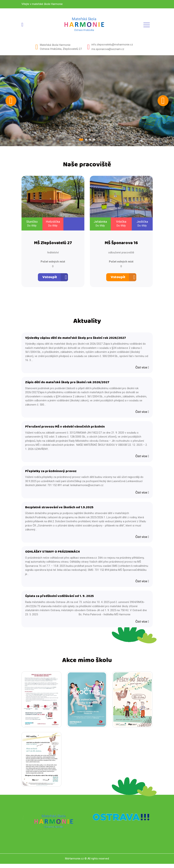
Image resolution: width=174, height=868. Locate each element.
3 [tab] (90, 140)
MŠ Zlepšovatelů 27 (53, 244)
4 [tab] (93, 140)
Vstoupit (50, 278)
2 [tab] (86, 140)
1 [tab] (82, 140)
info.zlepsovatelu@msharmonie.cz (112, 45)
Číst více (142, 368)
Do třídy (32, 226)
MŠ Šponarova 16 (121, 244)
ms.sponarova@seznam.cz (108, 49)
